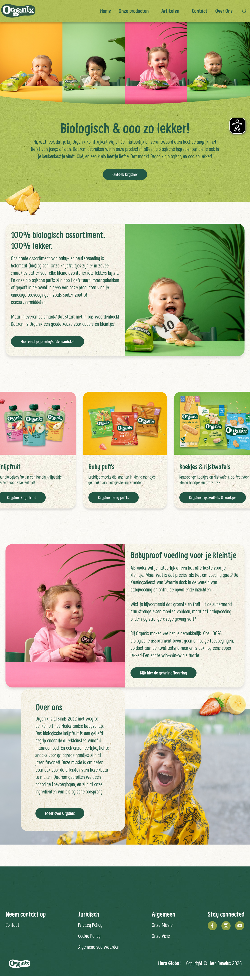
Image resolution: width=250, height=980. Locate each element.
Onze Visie (161, 936)
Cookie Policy (89, 936)
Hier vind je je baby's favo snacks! (48, 342)
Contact (200, 11)
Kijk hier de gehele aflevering (164, 673)
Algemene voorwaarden (99, 947)
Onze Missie (162, 925)
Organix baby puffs (114, 498)
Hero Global (169, 963)
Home (105, 11)
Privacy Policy (90, 925)
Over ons (224, 11)
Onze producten (134, 11)
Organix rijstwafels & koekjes (213, 498)
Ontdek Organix (125, 174)
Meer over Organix (60, 813)
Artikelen (170, 11)
